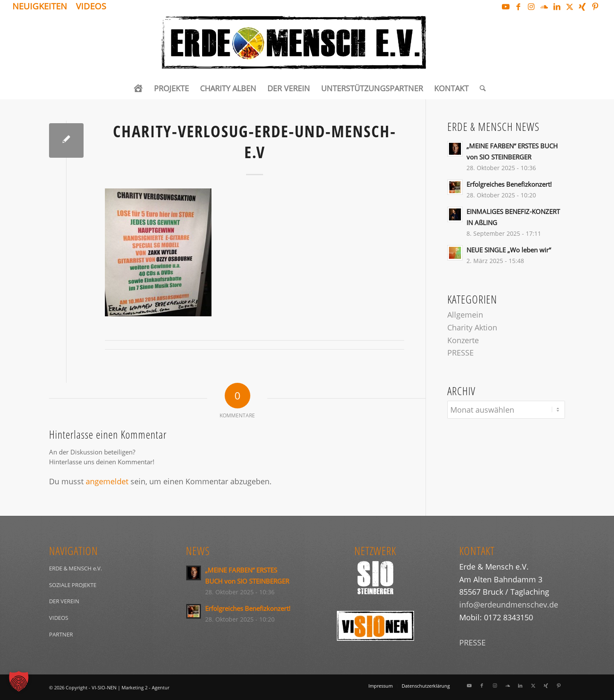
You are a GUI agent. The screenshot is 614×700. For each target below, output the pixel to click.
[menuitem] (42, 7)
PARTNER (61, 634)
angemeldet (107, 481)
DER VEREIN (64, 601)
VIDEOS (59, 618)
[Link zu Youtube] (505, 6)
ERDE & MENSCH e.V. (75, 568)
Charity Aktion (472, 327)
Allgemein (465, 315)
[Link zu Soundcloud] (544, 6)
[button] (19, 681)
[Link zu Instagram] (531, 6)
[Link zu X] (569, 6)
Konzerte (463, 340)
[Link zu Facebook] (518, 6)
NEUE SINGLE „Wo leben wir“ (509, 250)
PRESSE (460, 353)
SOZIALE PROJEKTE (73, 585)
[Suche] (480, 88)
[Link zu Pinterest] (595, 6)
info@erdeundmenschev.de (509, 605)
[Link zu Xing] (582, 6)
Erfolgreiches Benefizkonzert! (509, 184)
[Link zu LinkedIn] (557, 6)
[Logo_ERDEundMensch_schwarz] (307, 45)
